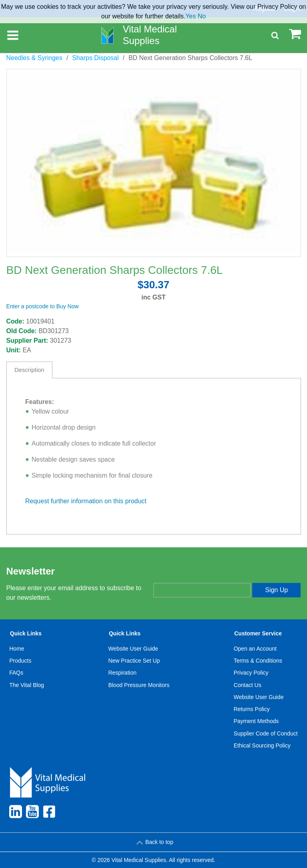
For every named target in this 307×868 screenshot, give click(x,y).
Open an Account (255, 649)
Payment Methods (256, 721)
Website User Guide (133, 649)
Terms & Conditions (258, 661)
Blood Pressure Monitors (139, 685)
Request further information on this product (86, 501)
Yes (191, 16)
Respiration (123, 673)
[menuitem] (27, 691)
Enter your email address (187, 576)
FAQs (16, 673)
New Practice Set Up (134, 661)
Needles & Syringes (35, 58)
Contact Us (247, 685)
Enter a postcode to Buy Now (43, 306)
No (201, 16)
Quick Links (26, 633)
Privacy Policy (251, 673)
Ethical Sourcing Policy (262, 745)
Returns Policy (251, 709)
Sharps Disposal (95, 58)
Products (20, 661)
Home (17, 649)
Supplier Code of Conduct (265, 733)
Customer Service (258, 633)
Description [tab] (29, 370)
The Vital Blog (27, 685)
